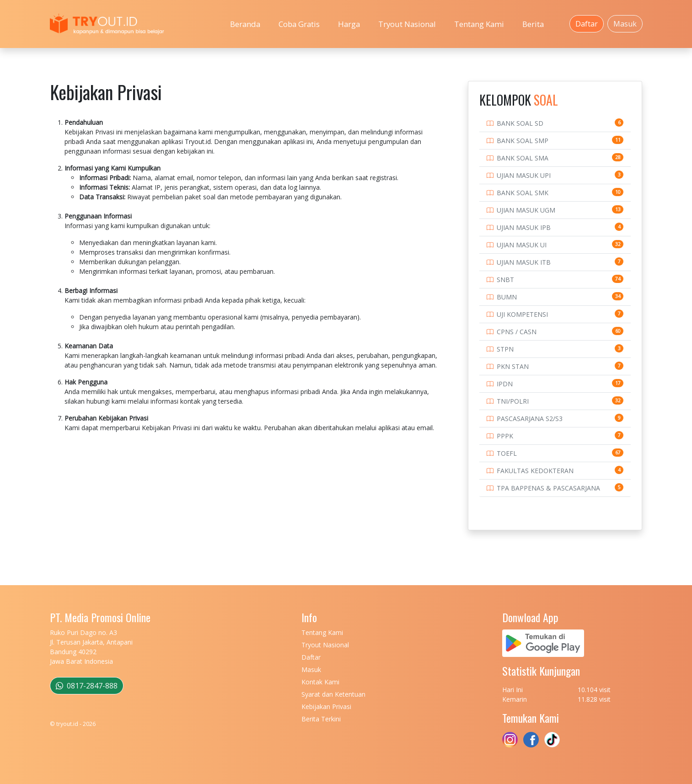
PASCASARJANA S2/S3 (530, 419)
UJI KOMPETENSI (522, 314)
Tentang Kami (479, 24)
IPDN (505, 384)
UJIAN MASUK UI (522, 245)
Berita (533, 24)
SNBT (505, 280)
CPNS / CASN (517, 332)
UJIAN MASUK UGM (526, 210)
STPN (505, 349)
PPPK (505, 436)
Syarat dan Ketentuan (333, 694)
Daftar (587, 24)
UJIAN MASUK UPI (524, 175)
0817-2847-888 (87, 686)
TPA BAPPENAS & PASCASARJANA (548, 488)
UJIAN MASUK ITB (524, 262)
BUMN (507, 297)
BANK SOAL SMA (523, 158)
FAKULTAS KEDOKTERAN (535, 471)
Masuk (625, 24)
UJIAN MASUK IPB (524, 227)
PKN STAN (513, 366)
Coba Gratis (299, 24)
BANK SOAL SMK (523, 193)
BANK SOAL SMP (523, 141)
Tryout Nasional (407, 24)
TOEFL (507, 453)
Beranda (245, 24)
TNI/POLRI (513, 401)
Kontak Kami (320, 682)
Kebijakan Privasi (326, 707)
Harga (349, 24)
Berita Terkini (321, 719)
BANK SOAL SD (520, 123)
